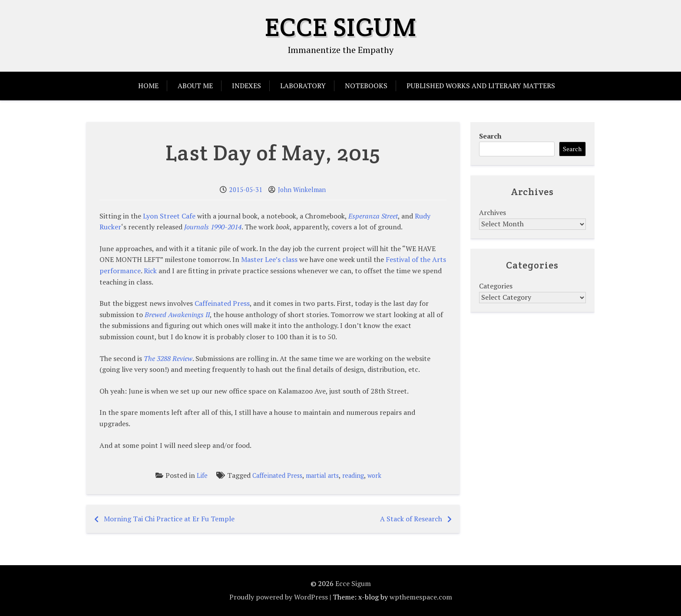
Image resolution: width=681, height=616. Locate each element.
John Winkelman (302, 190)
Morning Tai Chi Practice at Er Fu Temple (169, 519)
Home (148, 86)
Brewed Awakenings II (177, 315)
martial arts (322, 475)
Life (202, 475)
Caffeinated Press (222, 303)
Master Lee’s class (269, 259)
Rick (150, 271)
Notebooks (366, 86)
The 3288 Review (168, 358)
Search (490, 136)
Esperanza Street (373, 216)
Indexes (246, 86)
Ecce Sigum (341, 27)
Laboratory (303, 86)
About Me (195, 86)
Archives (493, 212)
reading (353, 475)
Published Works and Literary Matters (481, 86)
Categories (496, 286)
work (374, 475)
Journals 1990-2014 (213, 227)
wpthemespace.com (421, 597)
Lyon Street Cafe (169, 216)
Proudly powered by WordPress (279, 597)
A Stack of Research (411, 519)
